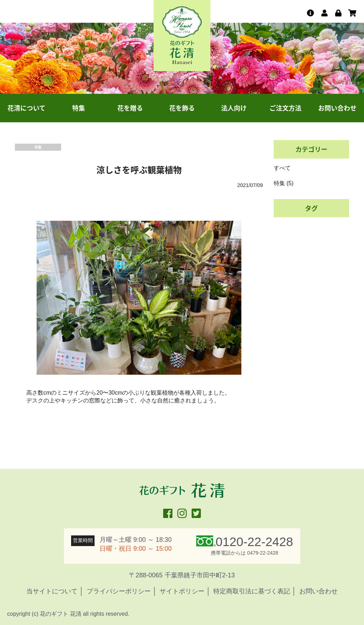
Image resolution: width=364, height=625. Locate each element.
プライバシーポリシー (119, 591)
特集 (79, 108)
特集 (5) (284, 183)
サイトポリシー (182, 591)
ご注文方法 (285, 108)
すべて (282, 168)
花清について (26, 108)
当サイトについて (52, 591)
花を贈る (130, 108)
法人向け (234, 108)
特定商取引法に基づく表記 (252, 591)
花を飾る (182, 108)
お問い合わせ (337, 108)
